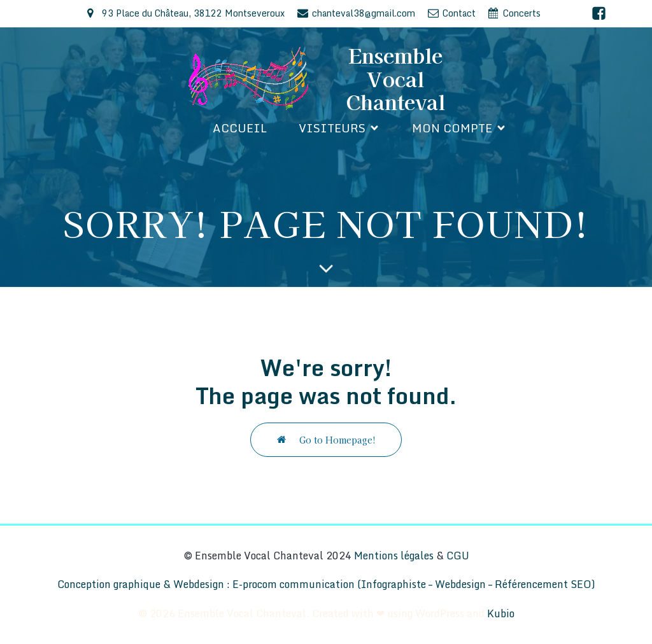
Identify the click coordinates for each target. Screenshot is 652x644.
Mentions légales (394, 556)
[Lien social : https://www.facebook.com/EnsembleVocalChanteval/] (599, 14)
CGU (458, 556)
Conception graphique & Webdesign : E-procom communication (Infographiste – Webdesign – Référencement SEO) (326, 584)
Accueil (240, 128)
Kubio (501, 613)
